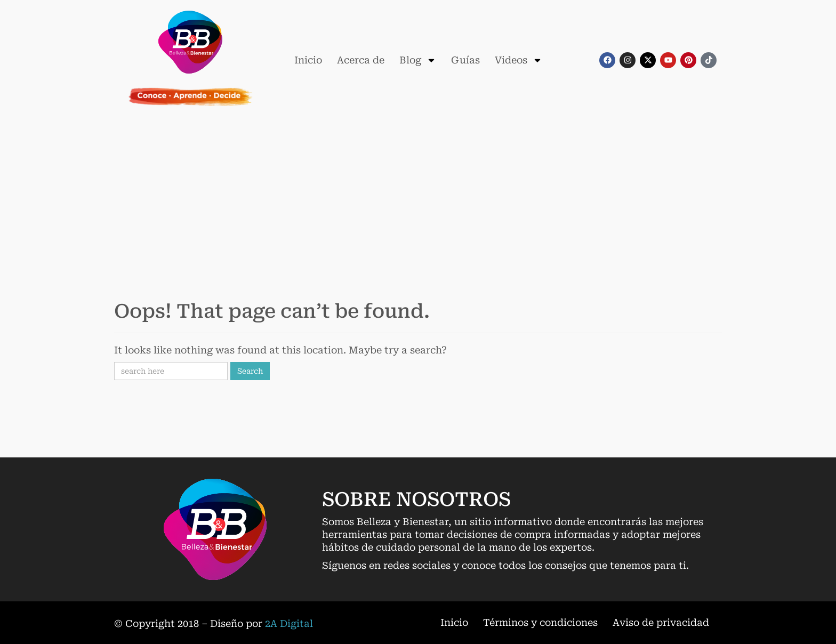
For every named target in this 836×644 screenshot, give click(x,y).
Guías (465, 60)
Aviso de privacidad (661, 622)
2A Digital (289, 623)
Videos (519, 60)
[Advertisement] (418, 200)
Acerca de (361, 60)
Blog (418, 60)
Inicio (308, 60)
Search (250, 371)
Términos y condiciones (540, 622)
